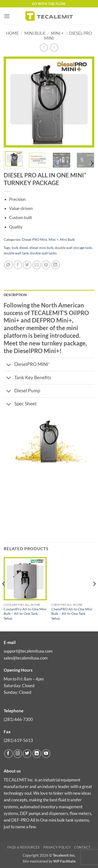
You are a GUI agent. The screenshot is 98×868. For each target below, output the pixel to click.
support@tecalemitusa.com (28, 651)
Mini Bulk (35, 33)
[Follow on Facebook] (8, 754)
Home (12, 33)
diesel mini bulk (41, 248)
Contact (82, 847)
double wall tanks (43, 253)
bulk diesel (20, 248)
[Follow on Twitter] (27, 754)
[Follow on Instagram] (18, 754)
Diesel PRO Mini (35, 240)
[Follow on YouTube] (46, 754)
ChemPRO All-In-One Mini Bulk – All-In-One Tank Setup (72, 614)
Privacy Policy (57, 847)
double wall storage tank (73, 248)
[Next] (92, 163)
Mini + (57, 33)
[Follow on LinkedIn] (37, 754)
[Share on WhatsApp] (8, 265)
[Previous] (4, 594)
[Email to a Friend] (37, 265)
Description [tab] (15, 295)
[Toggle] (9, 365)
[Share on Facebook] (18, 265)
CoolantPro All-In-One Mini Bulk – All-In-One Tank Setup (25, 614)
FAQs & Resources (23, 847)
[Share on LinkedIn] (56, 265)
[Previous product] (54, 47)
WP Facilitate (64, 861)
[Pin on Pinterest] (46, 265)
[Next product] (44, 47)
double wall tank (16, 253)
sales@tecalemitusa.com (26, 658)
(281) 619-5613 (18, 740)
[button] (7, 16)
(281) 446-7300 (18, 719)
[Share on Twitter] (27, 265)
